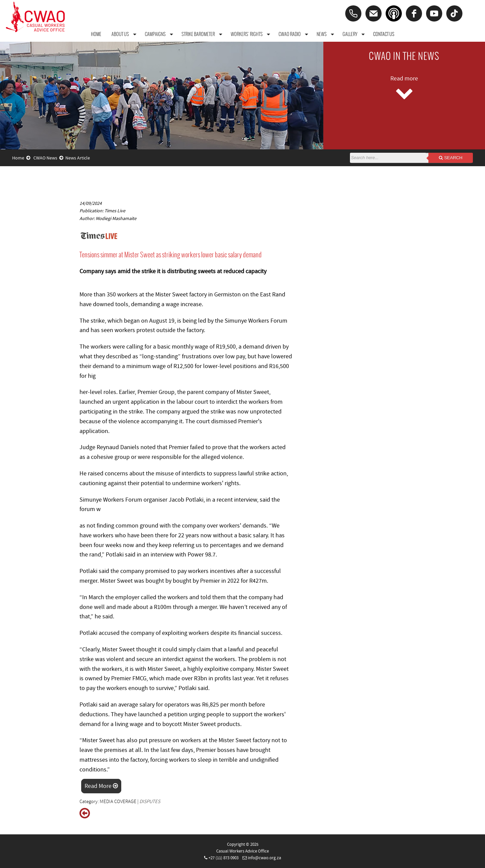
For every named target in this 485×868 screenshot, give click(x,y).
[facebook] (414, 13)
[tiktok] (454, 13)
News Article (78, 158)
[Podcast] (394, 13)
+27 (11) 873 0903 (223, 858)
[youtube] (434, 13)
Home (21, 158)
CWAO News (48, 158)
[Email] (374, 13)
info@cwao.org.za (265, 858)
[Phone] (353, 13)
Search (451, 158)
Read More (101, 786)
